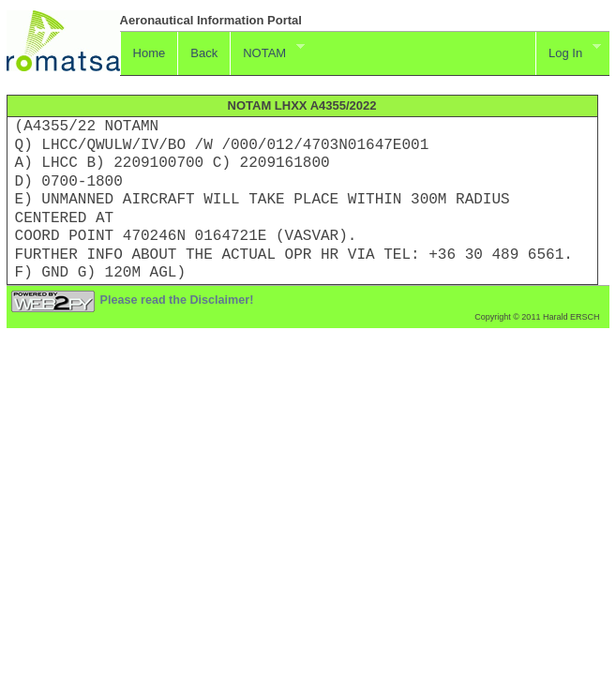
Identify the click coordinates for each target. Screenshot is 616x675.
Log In (568, 51)
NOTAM (267, 51)
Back (204, 53)
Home (150, 53)
